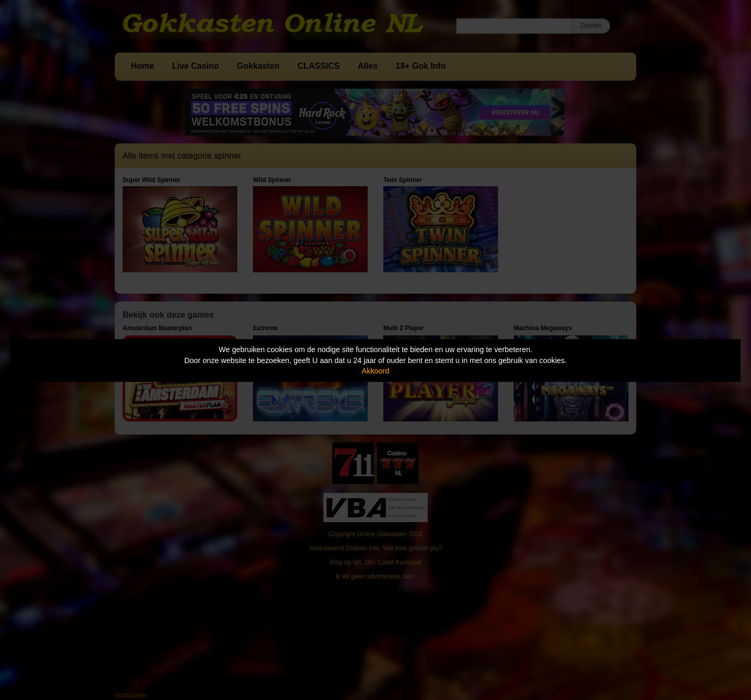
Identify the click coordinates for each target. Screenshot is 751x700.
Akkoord (376, 371)
